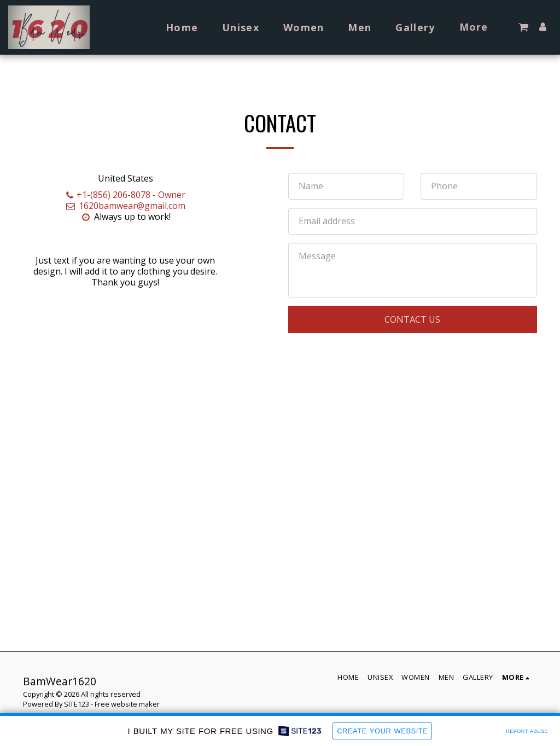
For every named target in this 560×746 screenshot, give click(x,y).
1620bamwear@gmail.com (126, 206)
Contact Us (412, 319)
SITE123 (77, 704)
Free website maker (127, 704)
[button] (523, 27)
